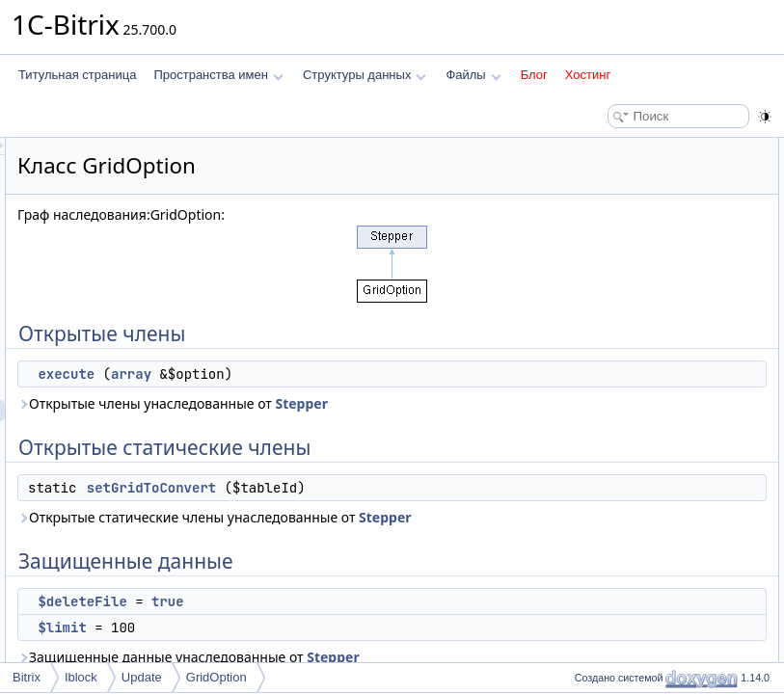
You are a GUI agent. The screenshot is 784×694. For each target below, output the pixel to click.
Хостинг (588, 75)
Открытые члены (615, 148)
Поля (583, 445)
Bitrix (27, 677)
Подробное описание (626, 360)
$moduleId (611, 318)
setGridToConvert (392, 530)
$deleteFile (613, 254)
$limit (598, 276)
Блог (534, 75)
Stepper (284, 425)
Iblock (81, 677)
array (372, 374)
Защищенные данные (627, 233)
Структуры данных (365, 75)
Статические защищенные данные (662, 297)
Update (142, 677)
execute (307, 374)
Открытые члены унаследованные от (386, 414)
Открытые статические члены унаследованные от (362, 591)
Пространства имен (218, 75)
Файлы (473, 75)
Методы (590, 382)
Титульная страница (77, 75)
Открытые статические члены (649, 191)
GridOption (216, 677)
